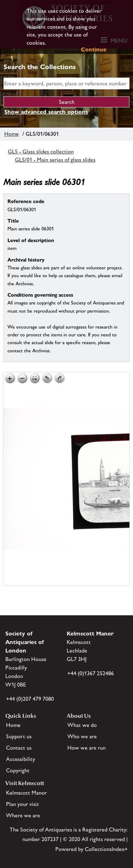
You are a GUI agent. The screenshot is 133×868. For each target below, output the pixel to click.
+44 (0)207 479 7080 (30, 699)
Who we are (82, 736)
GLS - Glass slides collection (41, 152)
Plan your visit (23, 804)
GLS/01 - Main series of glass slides (55, 160)
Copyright (18, 770)
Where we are (23, 815)
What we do (82, 725)
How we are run (87, 748)
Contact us (19, 748)
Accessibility (21, 759)
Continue (94, 49)
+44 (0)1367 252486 (91, 673)
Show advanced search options (46, 112)
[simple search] (66, 83)
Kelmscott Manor (26, 793)
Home (12, 134)
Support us (19, 736)
